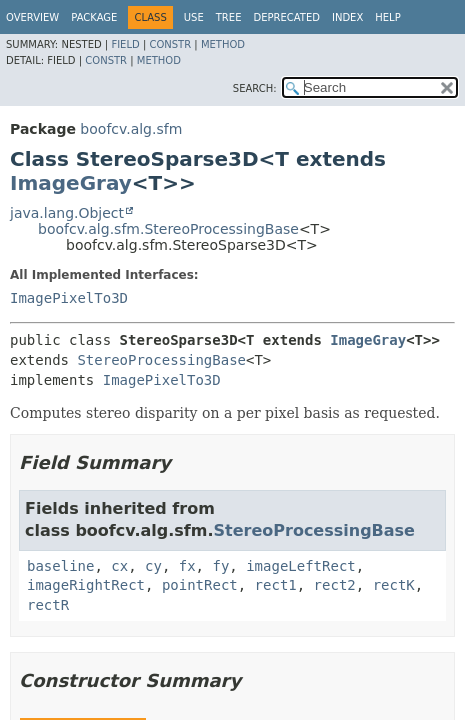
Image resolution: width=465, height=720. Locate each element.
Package (94, 17)
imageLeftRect (301, 566)
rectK (394, 585)
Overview (32, 17)
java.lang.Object (67, 213)
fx (187, 566)
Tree (229, 17)
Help (387, 17)
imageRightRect (86, 585)
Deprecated (286, 17)
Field (125, 44)
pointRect (200, 585)
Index (347, 17)
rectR (48, 605)
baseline (60, 566)
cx (119, 566)
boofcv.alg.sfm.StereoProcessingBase (168, 229)
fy (220, 566)
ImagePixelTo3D (69, 298)
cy (153, 566)
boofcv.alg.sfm (131, 129)
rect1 (276, 585)
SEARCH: (255, 88)
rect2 (335, 585)
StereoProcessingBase (161, 360)
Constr (170, 44)
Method (223, 44)
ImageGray (71, 183)
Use (194, 17)
